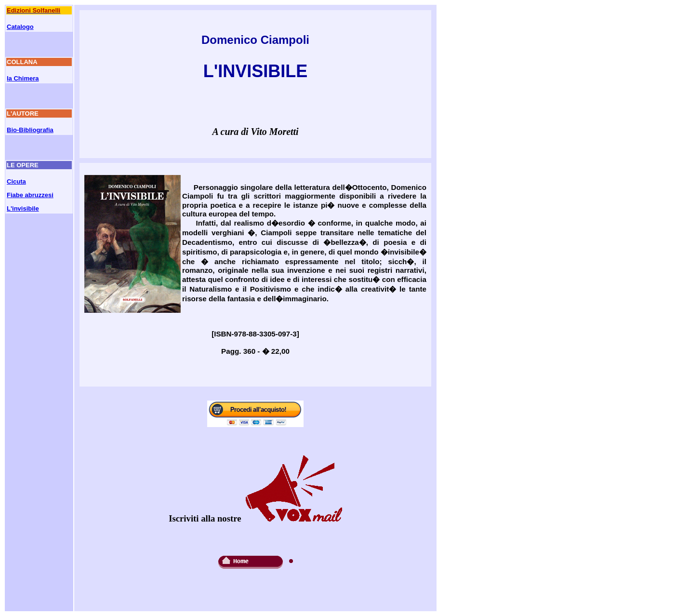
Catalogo (20, 27)
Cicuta (16, 181)
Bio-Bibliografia (30, 130)
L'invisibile (23, 208)
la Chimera (23, 78)
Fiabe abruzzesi (30, 195)
